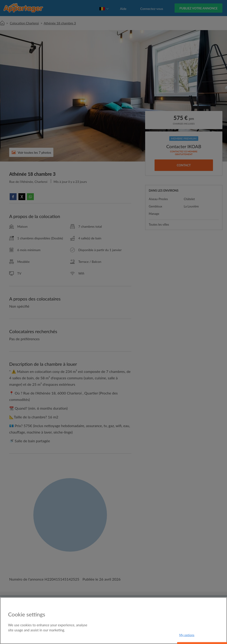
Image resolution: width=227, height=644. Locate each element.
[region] (113, 621)
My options (187, 635)
